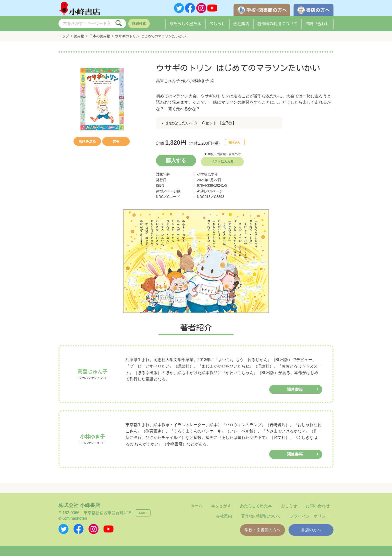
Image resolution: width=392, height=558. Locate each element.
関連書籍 (295, 392)
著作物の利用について (277, 26)
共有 (116, 144)
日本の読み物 (100, 38)
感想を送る (87, 144)
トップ (64, 38)
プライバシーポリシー (310, 518)
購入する (176, 163)
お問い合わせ (317, 26)
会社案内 (241, 26)
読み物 (79, 38)
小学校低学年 (207, 176)
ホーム (196, 508)
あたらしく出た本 (185, 26)
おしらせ (217, 26)
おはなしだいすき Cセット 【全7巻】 (201, 125)
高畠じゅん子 (168, 83)
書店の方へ (311, 532)
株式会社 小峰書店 (79, 507)
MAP (143, 515)
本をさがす (221, 508)
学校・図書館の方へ (262, 532)
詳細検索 (139, 26)
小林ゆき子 (199, 83)
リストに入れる (222, 164)
